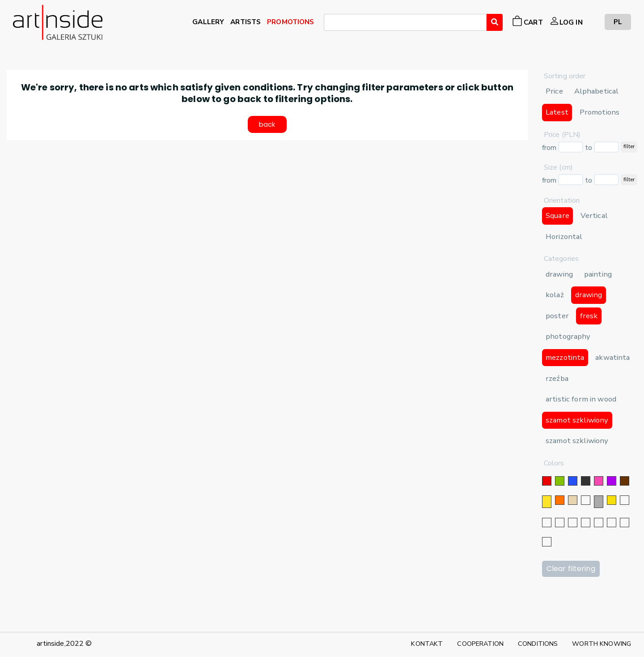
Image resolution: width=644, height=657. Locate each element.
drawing (559, 274)
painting (598, 274)
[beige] (573, 500)
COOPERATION (480, 644)
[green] (560, 481)
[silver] (625, 500)
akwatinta (612, 357)
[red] (547, 481)
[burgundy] (625, 523)
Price (554, 91)
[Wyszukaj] (495, 22)
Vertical (594, 215)
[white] (586, 500)
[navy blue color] (573, 523)
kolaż (555, 295)
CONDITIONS (538, 644)
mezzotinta (565, 357)
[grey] (599, 502)
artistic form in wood (581, 399)
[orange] (560, 500)
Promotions (600, 112)
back (267, 127)
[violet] (612, 481)
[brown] (625, 481)
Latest (557, 112)
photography (568, 336)
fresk (589, 316)
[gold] (612, 500)
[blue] (573, 481)
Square (557, 215)
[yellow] (547, 502)
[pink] (599, 481)
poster (557, 316)
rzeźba (557, 378)
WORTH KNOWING (602, 644)
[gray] (612, 523)
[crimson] (599, 523)
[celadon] (547, 542)
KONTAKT (427, 644)
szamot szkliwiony (577, 420)
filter (629, 146)
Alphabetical (597, 91)
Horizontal (564, 237)
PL (618, 22)
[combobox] (405, 22)
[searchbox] (329, 24)
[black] (586, 481)
